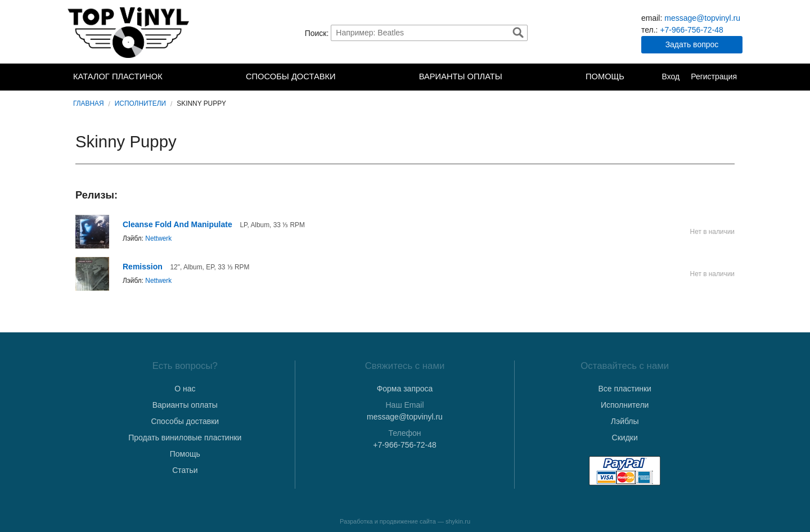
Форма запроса (405, 389)
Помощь (605, 76)
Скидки (625, 438)
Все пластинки (624, 389)
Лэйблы (625, 421)
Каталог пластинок (118, 76)
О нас (185, 389)
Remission (143, 267)
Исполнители (140, 103)
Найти (518, 33)
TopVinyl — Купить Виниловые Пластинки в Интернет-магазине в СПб (129, 33)
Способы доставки (291, 76)
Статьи (185, 470)
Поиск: (317, 33)
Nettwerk (158, 238)
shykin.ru (458, 521)
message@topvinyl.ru (702, 18)
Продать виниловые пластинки (185, 438)
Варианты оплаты (461, 76)
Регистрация (714, 76)
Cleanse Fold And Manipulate (177, 224)
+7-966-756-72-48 (691, 30)
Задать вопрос (692, 44)
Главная (89, 103)
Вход (670, 76)
